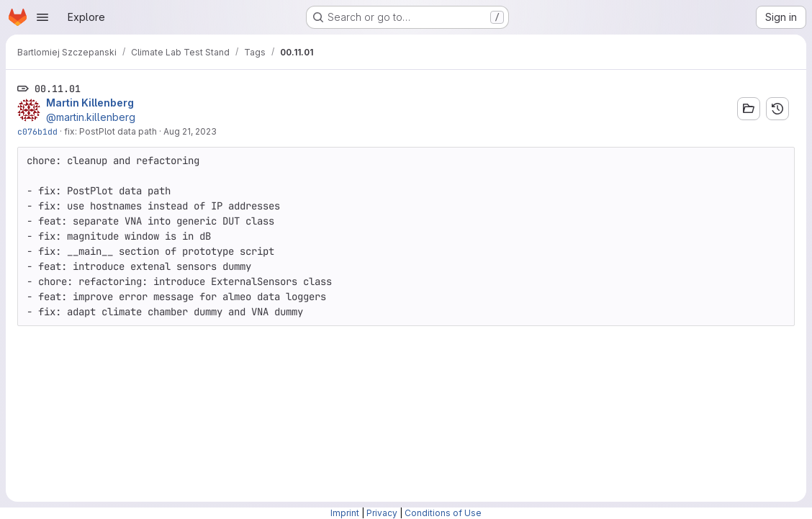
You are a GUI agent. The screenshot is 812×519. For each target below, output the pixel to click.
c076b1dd (37, 131)
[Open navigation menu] (42, 17)
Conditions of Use (443, 513)
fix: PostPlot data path (110, 131)
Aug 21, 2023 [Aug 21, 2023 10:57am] (190, 131)
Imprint (345, 513)
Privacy (382, 513)
